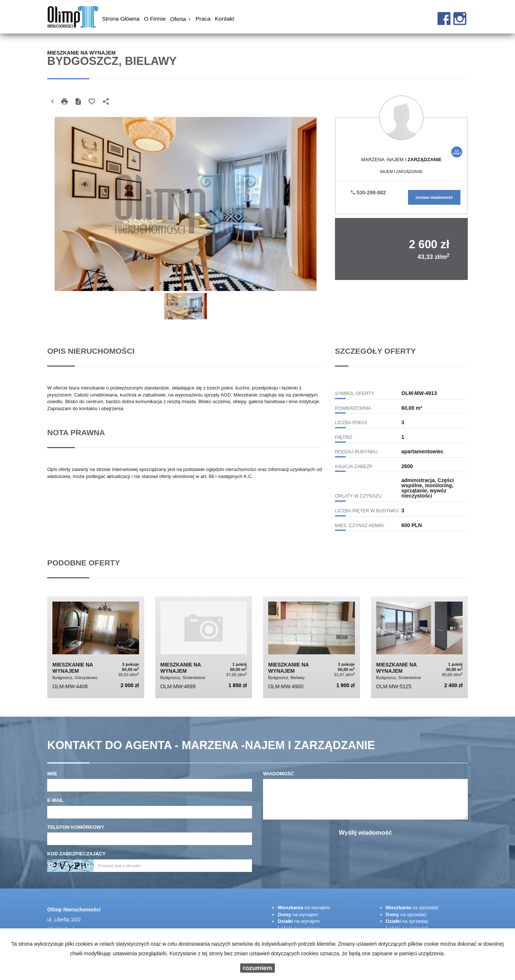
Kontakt (225, 20)
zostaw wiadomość (434, 197)
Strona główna (121, 20)
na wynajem (304, 908)
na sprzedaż (412, 908)
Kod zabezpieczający (76, 854)
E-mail (56, 800)
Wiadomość (279, 774)
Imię (52, 774)
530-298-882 (369, 193)
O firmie (155, 20)
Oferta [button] (181, 20)
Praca (203, 20)
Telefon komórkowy (76, 827)
